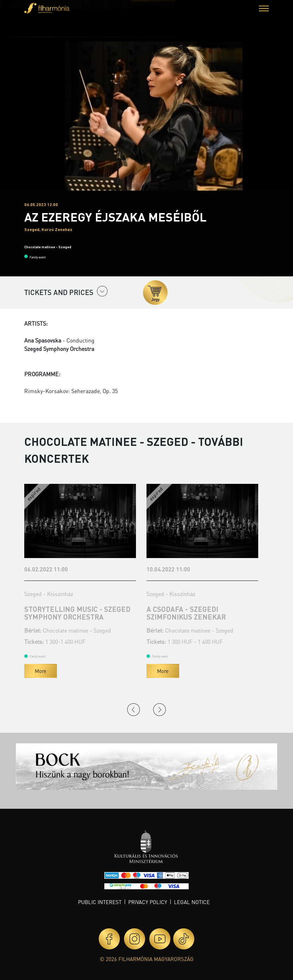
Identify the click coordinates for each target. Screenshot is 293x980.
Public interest (100, 902)
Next (159, 710)
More (41, 671)
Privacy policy (148, 902)
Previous (134, 710)
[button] (264, 9)
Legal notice (192, 902)
